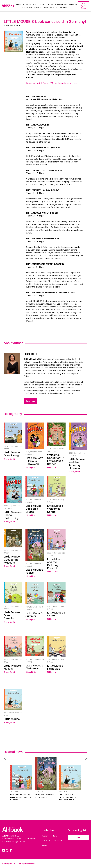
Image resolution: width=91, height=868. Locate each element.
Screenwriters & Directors (35, 7)
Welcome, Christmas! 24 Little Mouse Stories (56, 459)
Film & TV (73, 4)
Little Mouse (12, 719)
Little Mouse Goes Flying (12, 454)
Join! (78, 837)
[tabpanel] (21, 782)
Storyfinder (61, 4)
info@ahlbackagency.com (14, 841)
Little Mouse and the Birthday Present (55, 564)
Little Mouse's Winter (56, 614)
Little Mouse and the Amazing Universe (77, 464)
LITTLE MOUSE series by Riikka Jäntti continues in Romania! (21, 797)
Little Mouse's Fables (34, 571)
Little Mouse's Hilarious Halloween (34, 461)
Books (36, 4)
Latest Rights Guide (84, 6)
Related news (14, 752)
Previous (6, 758)
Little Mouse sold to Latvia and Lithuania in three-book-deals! (68, 797)
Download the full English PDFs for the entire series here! (52, 83)
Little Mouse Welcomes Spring (55, 509)
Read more (30, 401)
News (18, 4)
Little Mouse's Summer (34, 615)
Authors (27, 4)
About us (54, 7)
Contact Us (66, 7)
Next (85, 758)
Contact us (57, 841)
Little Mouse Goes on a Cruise (33, 509)
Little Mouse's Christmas (34, 667)
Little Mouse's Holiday (13, 667)
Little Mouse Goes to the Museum (12, 560)
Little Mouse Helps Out (55, 667)
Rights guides (47, 4)
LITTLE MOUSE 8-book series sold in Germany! (45, 22)
